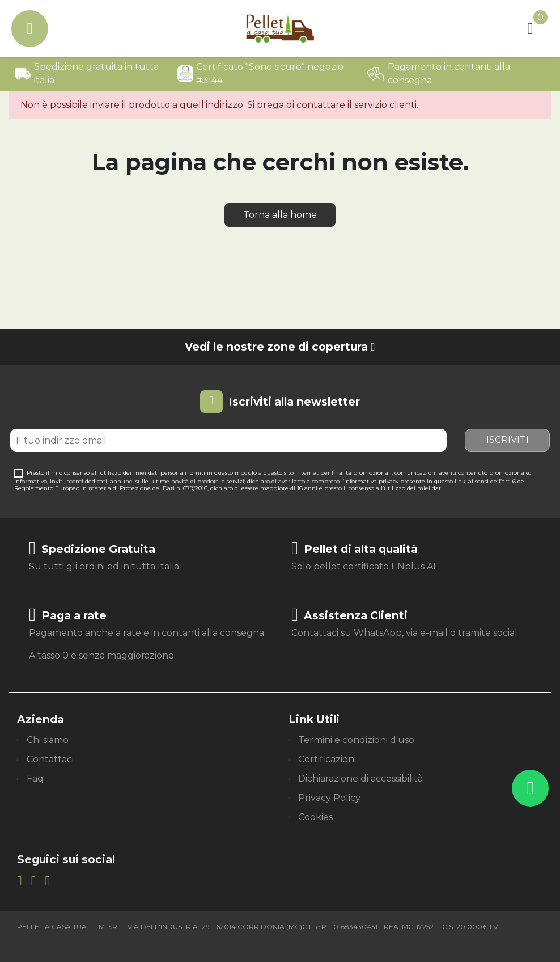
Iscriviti (508, 440)
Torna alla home (280, 215)
